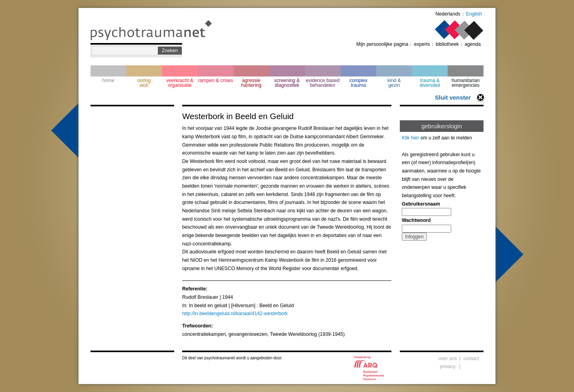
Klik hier (410, 138)
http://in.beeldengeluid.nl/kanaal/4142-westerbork (235, 314)
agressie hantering (251, 83)
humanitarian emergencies (466, 83)
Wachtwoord (416, 220)
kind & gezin (394, 83)
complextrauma (359, 83)
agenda (473, 44)
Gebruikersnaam (421, 204)
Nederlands (448, 14)
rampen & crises (216, 80)
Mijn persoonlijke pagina (382, 44)
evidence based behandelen (323, 83)
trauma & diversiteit (430, 83)
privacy (448, 367)
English (474, 14)
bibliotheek (447, 44)
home (108, 80)
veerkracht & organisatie (180, 83)
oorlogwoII (144, 83)
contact (471, 359)
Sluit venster (453, 97)
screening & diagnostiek (287, 83)
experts (422, 44)
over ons (448, 359)
